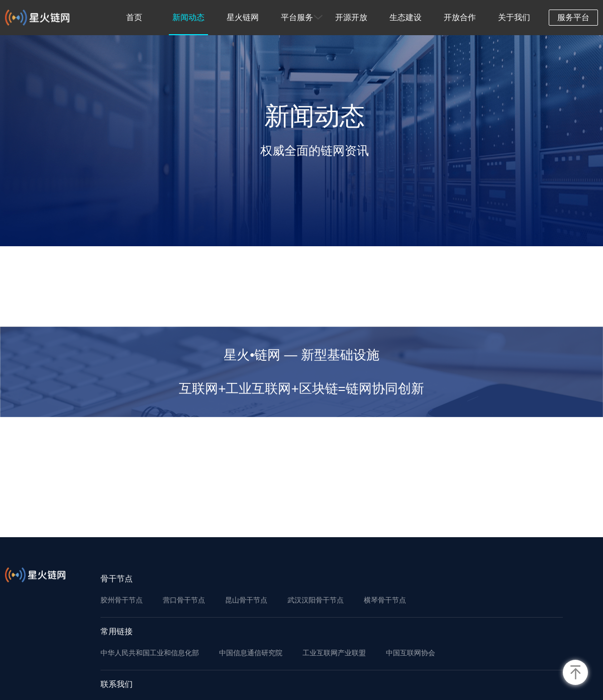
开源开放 (351, 17)
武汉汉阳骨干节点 (316, 600)
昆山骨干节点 (246, 600)
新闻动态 (188, 17)
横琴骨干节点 (385, 600)
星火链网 (243, 17)
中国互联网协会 (411, 653)
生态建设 (406, 17)
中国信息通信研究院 (251, 653)
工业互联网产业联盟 (334, 653)
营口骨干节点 (184, 600)
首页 (134, 17)
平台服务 (297, 17)
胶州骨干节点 (122, 600)
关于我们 (514, 17)
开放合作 (460, 17)
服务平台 (573, 17)
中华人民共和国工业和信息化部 (150, 653)
